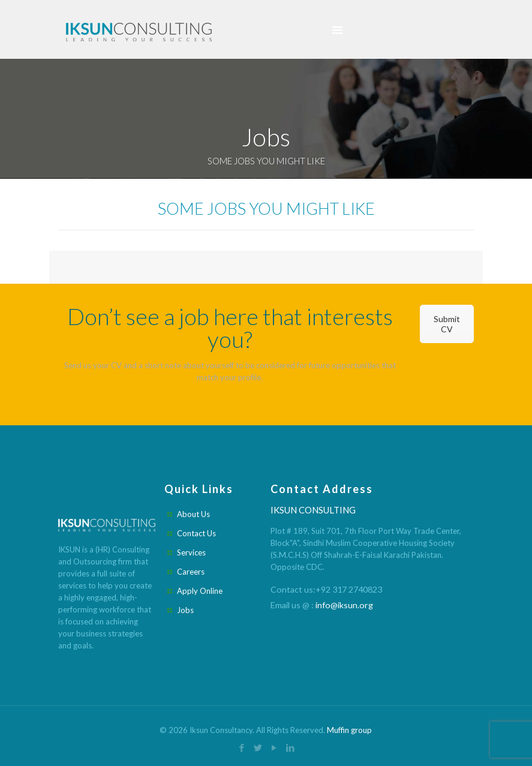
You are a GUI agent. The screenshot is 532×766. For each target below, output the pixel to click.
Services (191, 552)
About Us (193, 514)
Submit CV (447, 324)
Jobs (185, 610)
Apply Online (200, 591)
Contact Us (196, 533)
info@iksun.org (344, 605)
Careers (191, 572)
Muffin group (349, 730)
